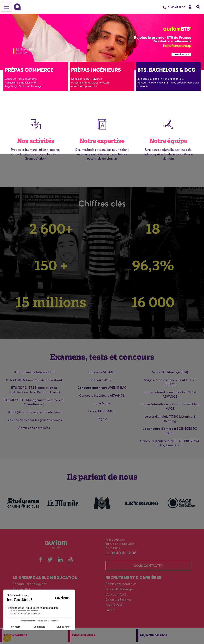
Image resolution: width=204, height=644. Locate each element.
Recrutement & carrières (133, 578)
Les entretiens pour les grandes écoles (34, 420)
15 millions (51, 302)
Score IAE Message (119, 589)
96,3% (153, 265)
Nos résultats (22, 589)
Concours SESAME (102, 372)
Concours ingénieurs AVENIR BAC (102, 388)
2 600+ (51, 229)
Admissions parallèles (34, 428)
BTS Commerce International (34, 372)
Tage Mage (102, 403)
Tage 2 (102, 419)
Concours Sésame (118, 600)
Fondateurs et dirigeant (30, 584)
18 (153, 229)
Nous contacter (148, 566)
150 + (51, 265)
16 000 (153, 302)
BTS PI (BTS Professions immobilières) (34, 412)
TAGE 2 (110, 610)
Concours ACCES (102, 380)
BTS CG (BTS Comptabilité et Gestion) (34, 380)
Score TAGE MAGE (102, 411)
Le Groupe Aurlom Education (45, 578)
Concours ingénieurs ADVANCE (102, 396)
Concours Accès (117, 594)
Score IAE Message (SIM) (170, 372)
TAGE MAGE (114, 605)
